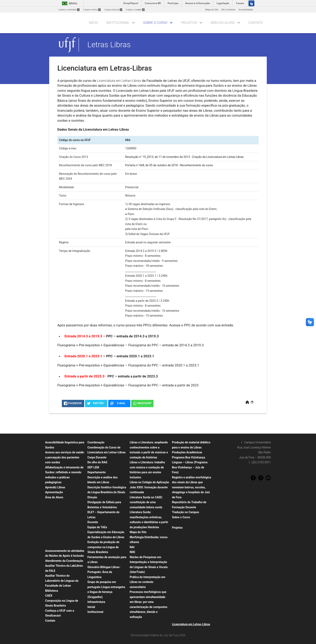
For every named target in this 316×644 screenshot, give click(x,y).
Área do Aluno (223, 23)
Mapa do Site (212, 10)
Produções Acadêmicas (187, 452)
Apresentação (54, 492)
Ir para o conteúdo (69, 10)
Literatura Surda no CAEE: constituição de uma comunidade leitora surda (146, 502)
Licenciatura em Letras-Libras (191, 624)
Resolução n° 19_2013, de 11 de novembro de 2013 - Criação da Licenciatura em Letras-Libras (185, 157)
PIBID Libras (180, 592)
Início (93, 23)
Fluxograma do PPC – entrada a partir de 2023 (163, 385)
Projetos (189, 23)
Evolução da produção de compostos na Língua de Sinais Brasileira (103, 547)
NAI (132, 547)
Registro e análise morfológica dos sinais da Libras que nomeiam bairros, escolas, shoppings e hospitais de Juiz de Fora (192, 487)
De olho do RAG (97, 462)
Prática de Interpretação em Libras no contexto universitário (148, 582)
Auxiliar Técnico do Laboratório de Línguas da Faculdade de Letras (62, 581)
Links (50, 546)
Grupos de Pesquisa (184, 554)
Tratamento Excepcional (59, 540)
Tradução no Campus (186, 512)
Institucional (118, 23)
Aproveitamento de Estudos (61, 502)
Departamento (97, 472)
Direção (92, 497)
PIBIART (178, 587)
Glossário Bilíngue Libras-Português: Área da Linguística (104, 572)
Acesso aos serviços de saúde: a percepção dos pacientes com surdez (65, 457)
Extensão (179, 549)
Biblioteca (52, 591)
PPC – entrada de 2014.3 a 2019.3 (132, 336)
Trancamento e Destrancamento (63, 535)
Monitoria (179, 608)
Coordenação (96, 442)
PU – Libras (180, 598)
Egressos (52, 524)
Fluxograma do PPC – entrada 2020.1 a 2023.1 (164, 365)
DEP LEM (93, 467)
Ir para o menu (92, 10)
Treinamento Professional (187, 603)
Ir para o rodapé (135, 10)
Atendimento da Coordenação (64, 561)
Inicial (91, 607)
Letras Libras (109, 45)
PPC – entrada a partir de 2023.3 (133, 376)
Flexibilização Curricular (59, 530)
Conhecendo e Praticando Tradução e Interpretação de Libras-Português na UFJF (192, 538)
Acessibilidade (246, 10)
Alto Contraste (228, 10)
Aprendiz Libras (55, 487)
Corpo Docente (97, 457)
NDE (132, 552)
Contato (256, 23)
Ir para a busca (113, 10)
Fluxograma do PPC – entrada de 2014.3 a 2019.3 (166, 345)
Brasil (69, 3)
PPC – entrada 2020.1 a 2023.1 (130, 356)
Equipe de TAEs (97, 527)
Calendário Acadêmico (59, 508)
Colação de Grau (56, 519)
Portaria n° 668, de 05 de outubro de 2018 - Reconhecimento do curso (169, 165)
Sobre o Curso (155, 23)
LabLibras (179, 522)
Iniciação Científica (184, 571)
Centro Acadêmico (57, 513)
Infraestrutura (96, 602)
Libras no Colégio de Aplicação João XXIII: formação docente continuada (149, 487)
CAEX (49, 596)
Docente (93, 522)
